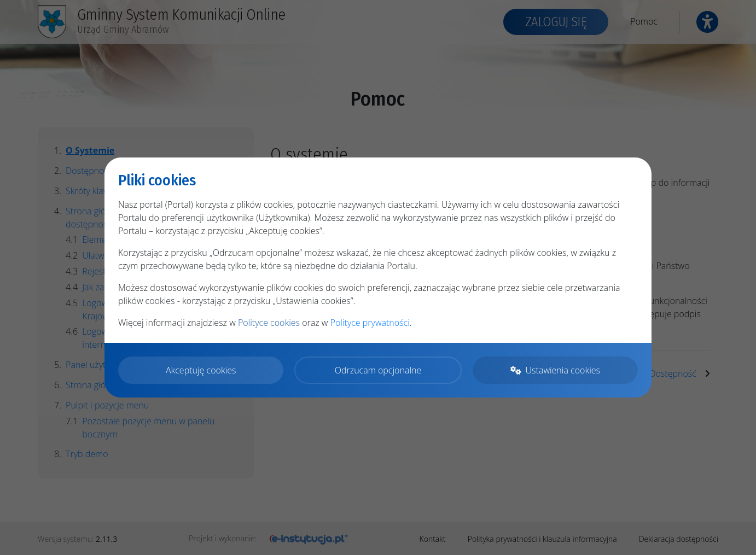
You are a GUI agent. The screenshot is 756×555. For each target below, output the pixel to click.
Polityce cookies (269, 323)
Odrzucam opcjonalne (378, 370)
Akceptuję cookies (201, 370)
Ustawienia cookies (555, 370)
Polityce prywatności (370, 323)
